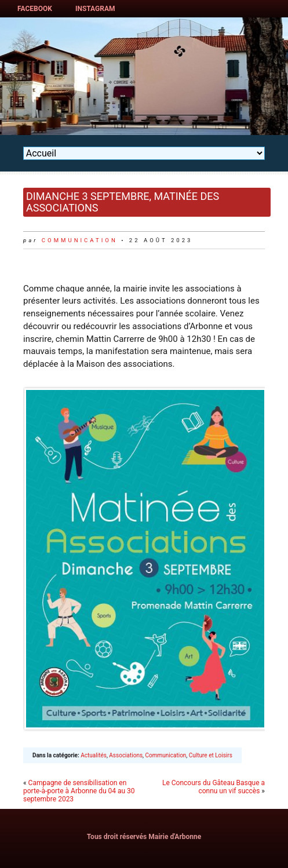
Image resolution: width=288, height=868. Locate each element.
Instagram (95, 9)
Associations (126, 755)
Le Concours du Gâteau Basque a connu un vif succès (214, 787)
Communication (166, 755)
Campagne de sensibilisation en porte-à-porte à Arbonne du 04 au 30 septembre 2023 (79, 791)
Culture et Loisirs (211, 755)
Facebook (35, 9)
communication (80, 240)
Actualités (94, 755)
